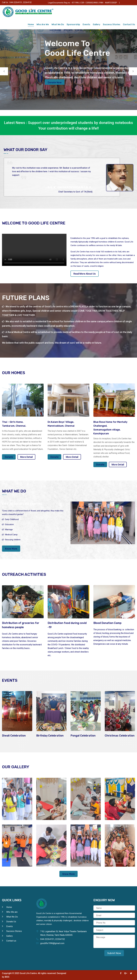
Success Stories (112, 24)
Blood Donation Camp (107, 623)
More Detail (26, 457)
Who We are (12, 912)
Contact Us (129, 24)
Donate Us (128, 2)
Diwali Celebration (14, 736)
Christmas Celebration (120, 736)
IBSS (7, 977)
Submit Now (114, 953)
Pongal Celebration (83, 736)
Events (86, 24)
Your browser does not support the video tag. (34, 250)
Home (31, 24)
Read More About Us (85, 274)
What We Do (58, 24)
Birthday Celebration (50, 736)
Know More (11, 549)
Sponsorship (73, 24)
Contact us (11, 941)
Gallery (97, 24)
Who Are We (43, 24)
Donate (9, 457)
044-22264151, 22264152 (21, 2)
